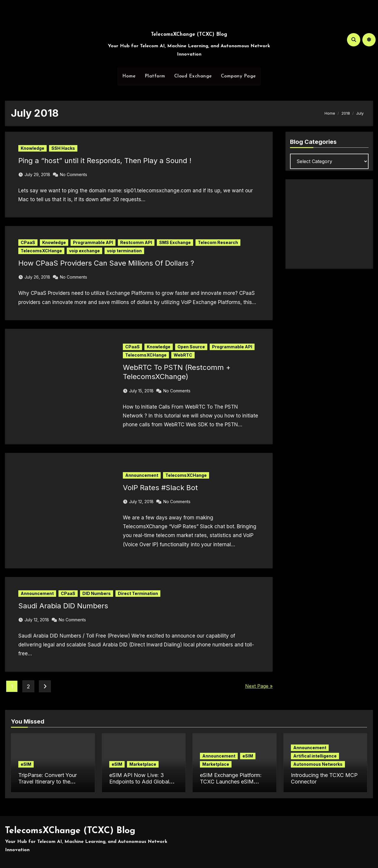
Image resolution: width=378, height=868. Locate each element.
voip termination (124, 251)
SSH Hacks (63, 148)
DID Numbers (97, 593)
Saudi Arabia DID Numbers (63, 606)
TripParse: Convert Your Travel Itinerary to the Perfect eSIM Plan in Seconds (48, 785)
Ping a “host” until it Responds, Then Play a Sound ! (105, 161)
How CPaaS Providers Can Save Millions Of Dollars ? (106, 263)
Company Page (238, 76)
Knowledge (32, 148)
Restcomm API (136, 242)
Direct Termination (138, 593)
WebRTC (183, 355)
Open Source (191, 347)
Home (129, 76)
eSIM (26, 764)
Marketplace (143, 764)
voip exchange (84, 251)
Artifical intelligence (315, 756)
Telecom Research (218, 242)
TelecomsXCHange (41, 251)
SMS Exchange (175, 242)
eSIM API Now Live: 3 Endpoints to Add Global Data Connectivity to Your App (141, 785)
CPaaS (28, 242)
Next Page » (259, 686)
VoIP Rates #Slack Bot (160, 488)
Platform (155, 76)
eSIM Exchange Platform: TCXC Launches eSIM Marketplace (231, 781)
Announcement (142, 475)
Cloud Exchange (193, 76)
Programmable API (93, 242)
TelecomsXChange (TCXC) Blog (189, 34)
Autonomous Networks (318, 764)
